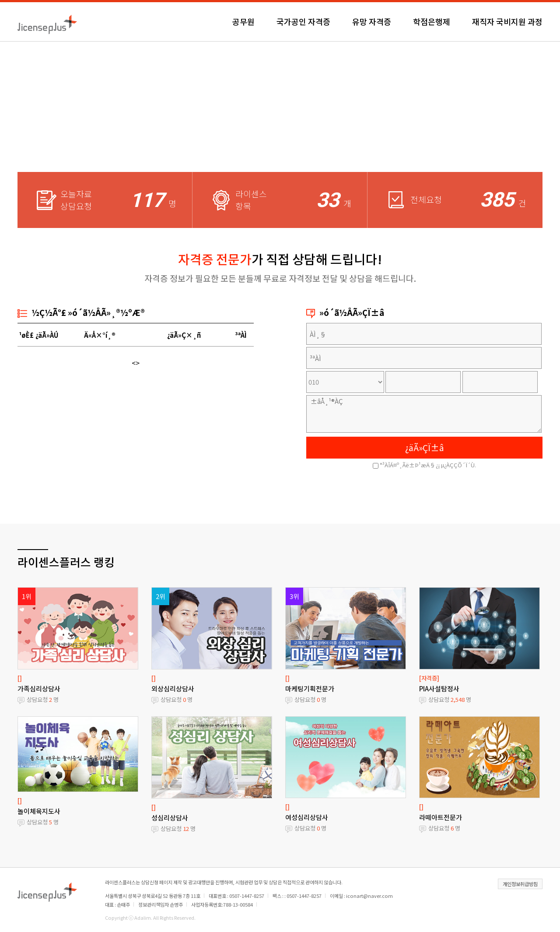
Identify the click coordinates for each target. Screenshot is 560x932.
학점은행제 (432, 21)
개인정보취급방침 (520, 884)
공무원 (243, 21)
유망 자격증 (372, 21)
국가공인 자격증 (303, 21)
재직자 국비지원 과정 (507, 21)
